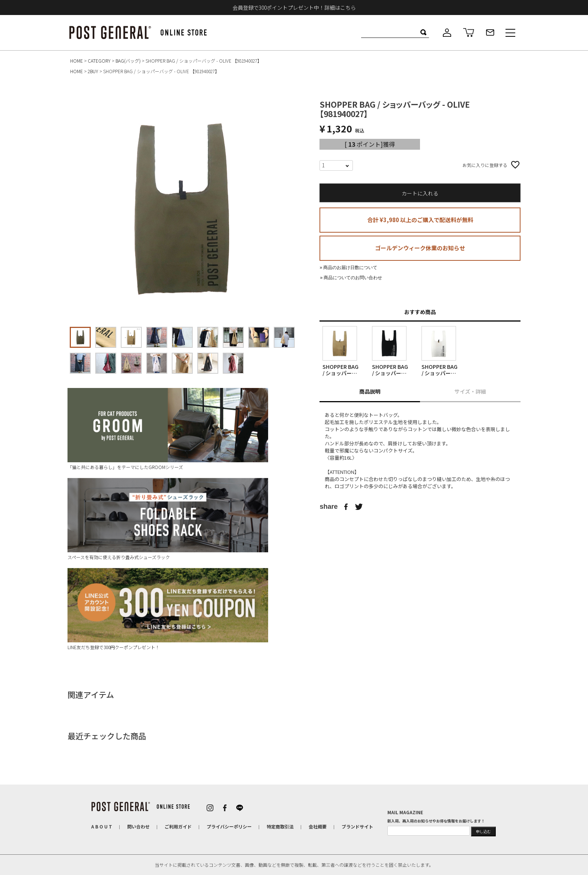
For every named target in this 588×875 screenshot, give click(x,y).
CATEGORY (99, 61)
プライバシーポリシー (229, 826)
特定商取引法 (280, 826)
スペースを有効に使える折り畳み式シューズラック (168, 519)
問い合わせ (138, 826)
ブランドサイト (357, 826)
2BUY (93, 71)
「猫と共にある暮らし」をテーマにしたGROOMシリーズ (168, 429)
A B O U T (102, 826)
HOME (76, 61)
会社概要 (318, 826)
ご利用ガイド (178, 826)
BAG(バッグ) (128, 61)
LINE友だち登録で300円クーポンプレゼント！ (168, 609)
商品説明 (370, 391)
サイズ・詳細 (470, 391)
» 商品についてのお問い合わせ (351, 278)
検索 (423, 32)
